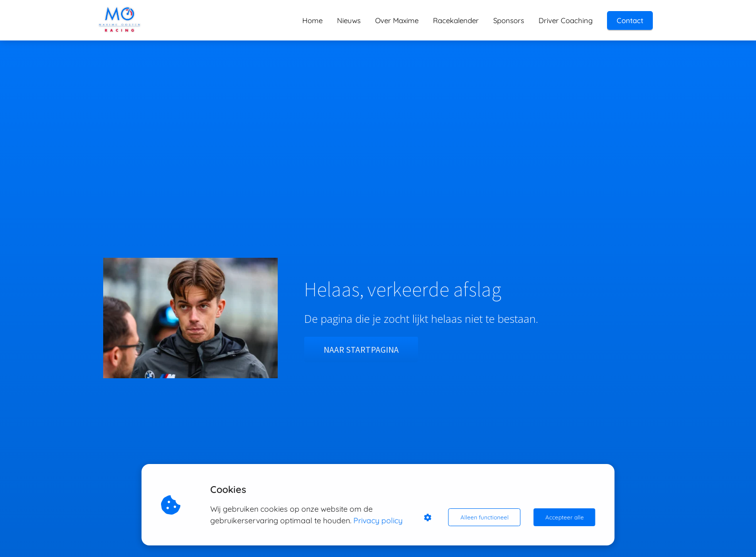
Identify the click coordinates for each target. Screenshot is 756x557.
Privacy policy (378, 520)
